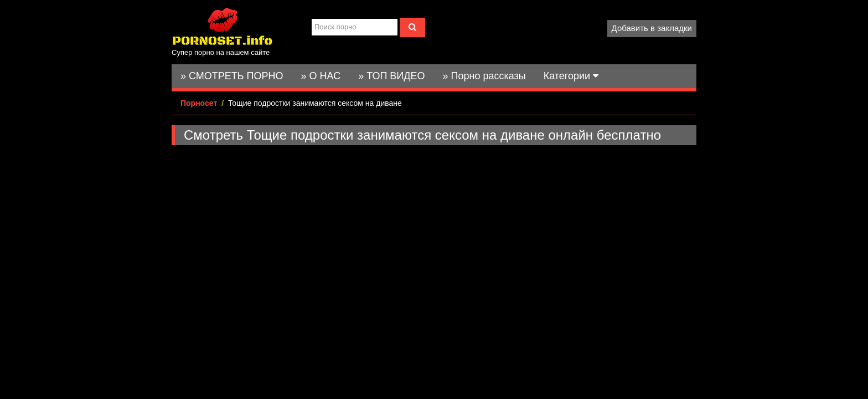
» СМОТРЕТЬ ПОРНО (232, 76)
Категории (571, 76)
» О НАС (321, 76)
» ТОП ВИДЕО (391, 76)
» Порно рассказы (484, 76)
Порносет (199, 103)
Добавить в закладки (652, 28)
